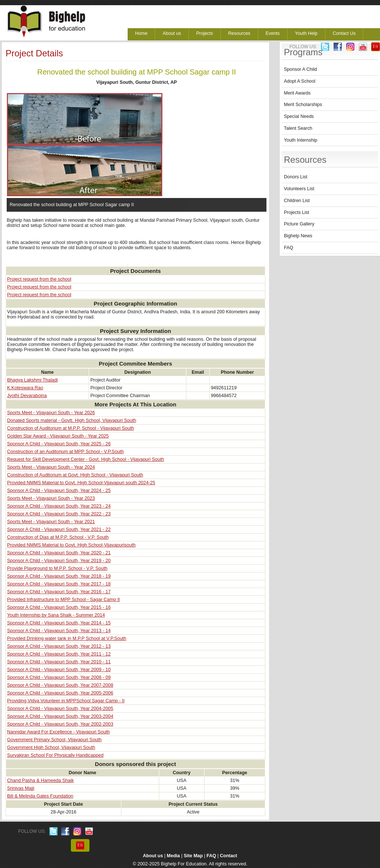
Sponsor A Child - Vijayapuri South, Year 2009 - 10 (59, 670)
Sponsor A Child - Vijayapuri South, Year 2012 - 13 (59, 646)
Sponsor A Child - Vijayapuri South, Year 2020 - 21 (59, 553)
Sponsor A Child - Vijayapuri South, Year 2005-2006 (60, 693)
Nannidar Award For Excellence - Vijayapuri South (58, 732)
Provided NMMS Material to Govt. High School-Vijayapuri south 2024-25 (81, 483)
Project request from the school (39, 279)
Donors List (296, 177)
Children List (297, 201)
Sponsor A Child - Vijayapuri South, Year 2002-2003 (60, 724)
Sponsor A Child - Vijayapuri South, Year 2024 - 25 (59, 491)
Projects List (297, 212)
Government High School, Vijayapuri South (51, 747)
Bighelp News (298, 236)
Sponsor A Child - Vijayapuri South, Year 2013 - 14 (59, 631)
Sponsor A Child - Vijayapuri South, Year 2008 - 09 (59, 677)
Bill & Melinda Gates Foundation (40, 796)
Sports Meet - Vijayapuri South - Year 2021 (51, 522)
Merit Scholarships (303, 105)
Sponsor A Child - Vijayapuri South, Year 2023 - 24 (59, 506)
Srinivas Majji (21, 788)
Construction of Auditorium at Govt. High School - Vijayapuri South (75, 475)
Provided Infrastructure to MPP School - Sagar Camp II (63, 600)
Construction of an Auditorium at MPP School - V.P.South (65, 452)
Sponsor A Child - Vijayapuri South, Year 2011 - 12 (59, 654)
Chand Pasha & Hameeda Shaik (40, 780)
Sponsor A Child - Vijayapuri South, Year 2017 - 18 (59, 584)
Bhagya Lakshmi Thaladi (32, 380)
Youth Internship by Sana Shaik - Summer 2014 (56, 615)
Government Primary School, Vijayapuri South (54, 740)
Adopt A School (300, 81)
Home (141, 33)
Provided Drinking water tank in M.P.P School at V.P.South (67, 638)
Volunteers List (299, 189)
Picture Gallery (299, 224)
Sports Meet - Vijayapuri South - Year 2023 (51, 498)
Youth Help (306, 33)
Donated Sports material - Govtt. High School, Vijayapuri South (72, 420)
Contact (229, 856)
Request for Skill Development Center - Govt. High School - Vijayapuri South (86, 459)
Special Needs (299, 116)
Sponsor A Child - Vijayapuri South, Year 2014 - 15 (59, 623)
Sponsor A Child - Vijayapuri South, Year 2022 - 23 (59, 514)
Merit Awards (297, 93)
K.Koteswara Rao (25, 388)
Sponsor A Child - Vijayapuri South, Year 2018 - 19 (59, 576)
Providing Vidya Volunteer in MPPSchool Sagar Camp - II (66, 701)
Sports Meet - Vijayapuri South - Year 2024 (51, 467)
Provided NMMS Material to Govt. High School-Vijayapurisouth (71, 545)
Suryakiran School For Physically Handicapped (55, 755)
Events (273, 33)
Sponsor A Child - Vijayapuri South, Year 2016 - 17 (59, 592)
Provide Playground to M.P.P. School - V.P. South (57, 568)
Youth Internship (301, 140)
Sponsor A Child (300, 69)
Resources (239, 33)
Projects (205, 33)
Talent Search (298, 128)
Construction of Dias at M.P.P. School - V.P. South (58, 537)
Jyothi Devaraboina (27, 396)
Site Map (193, 856)
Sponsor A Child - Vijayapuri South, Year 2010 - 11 (59, 662)
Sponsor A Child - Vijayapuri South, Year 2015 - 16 (59, 607)
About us (172, 33)
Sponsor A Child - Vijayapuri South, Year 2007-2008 (60, 685)
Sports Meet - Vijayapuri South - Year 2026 (51, 413)
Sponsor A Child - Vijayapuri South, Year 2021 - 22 (59, 529)
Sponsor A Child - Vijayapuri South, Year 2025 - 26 (59, 444)
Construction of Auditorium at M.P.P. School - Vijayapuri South (71, 428)
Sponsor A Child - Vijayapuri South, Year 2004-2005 (60, 709)
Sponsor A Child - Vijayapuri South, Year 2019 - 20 (59, 561)
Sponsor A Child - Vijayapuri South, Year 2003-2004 (60, 716)
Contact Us (344, 33)
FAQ (289, 248)
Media (173, 856)
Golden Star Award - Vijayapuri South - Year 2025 (58, 436)
